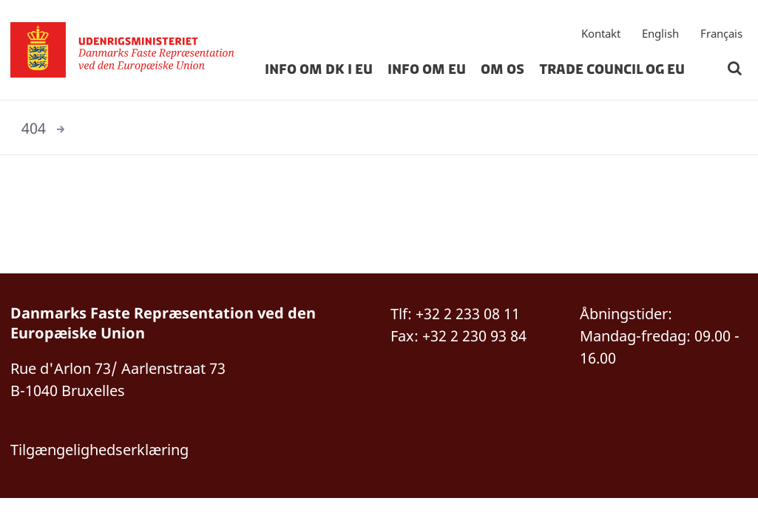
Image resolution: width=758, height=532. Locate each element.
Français (721, 33)
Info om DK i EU (319, 69)
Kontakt (601, 33)
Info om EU (427, 69)
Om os (502, 69)
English (660, 33)
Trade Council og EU (612, 69)
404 (34, 128)
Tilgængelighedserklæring (99, 450)
